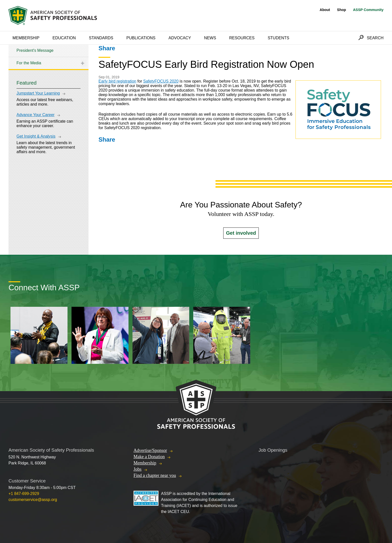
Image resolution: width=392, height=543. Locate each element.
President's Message (35, 50)
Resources (242, 38)
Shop (341, 10)
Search (375, 38)
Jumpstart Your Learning (38, 93)
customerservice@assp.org (33, 500)
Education (64, 38)
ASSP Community (368, 10)
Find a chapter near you (155, 475)
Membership (26, 38)
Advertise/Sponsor (150, 450)
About (325, 10)
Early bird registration (117, 81)
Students (278, 38)
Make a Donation (149, 457)
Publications (141, 38)
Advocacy (180, 38)
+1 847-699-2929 (24, 494)
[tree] (48, 57)
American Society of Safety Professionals (53, 16)
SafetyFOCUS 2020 (161, 81)
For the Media (29, 63)
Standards (101, 38)
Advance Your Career (35, 115)
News (210, 38)
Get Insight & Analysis (36, 136)
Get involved (241, 233)
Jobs (137, 469)
